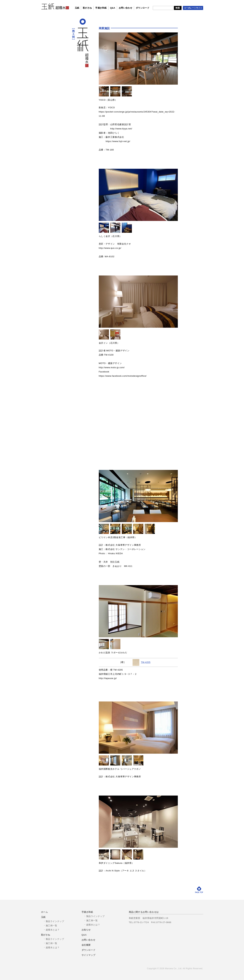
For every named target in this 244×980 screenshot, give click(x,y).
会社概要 (86, 945)
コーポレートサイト (193, 8)
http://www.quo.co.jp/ (110, 248)
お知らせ (86, 930)
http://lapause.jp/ (108, 678)
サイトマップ (88, 955)
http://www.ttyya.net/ (121, 129)
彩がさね (87, 8)
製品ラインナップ (55, 921)
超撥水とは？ (53, 930)
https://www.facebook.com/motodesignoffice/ (123, 376)
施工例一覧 (52, 926)
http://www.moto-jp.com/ (112, 367)
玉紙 (77, 8)
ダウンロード (143, 8)
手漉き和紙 (101, 8)
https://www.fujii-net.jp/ (118, 141)
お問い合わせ (125, 8)
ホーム (44, 912)
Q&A (113, 8)
